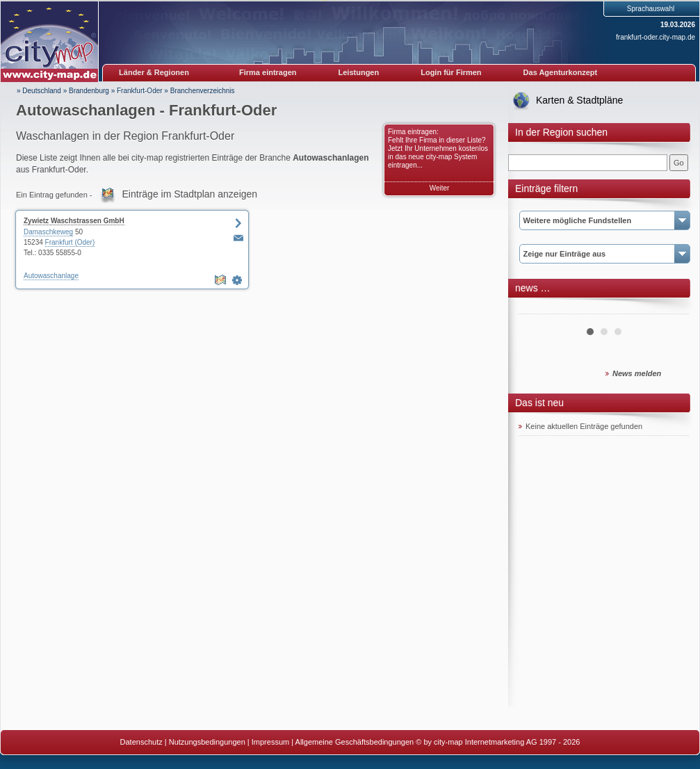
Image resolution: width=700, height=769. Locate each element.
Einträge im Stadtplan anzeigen (190, 194)
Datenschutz (141, 742)
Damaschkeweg (48, 232)
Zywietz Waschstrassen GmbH (74, 221)
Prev (537, 309)
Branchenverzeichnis (203, 91)
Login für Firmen (451, 72)
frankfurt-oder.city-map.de (656, 37)
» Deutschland (39, 91)
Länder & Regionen (154, 72)
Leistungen (359, 72)
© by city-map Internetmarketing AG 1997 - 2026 (498, 742)
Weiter (440, 188)
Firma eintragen (268, 72)
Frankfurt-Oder (140, 91)
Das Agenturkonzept (561, 72)
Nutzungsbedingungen (207, 742)
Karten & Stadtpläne (579, 100)
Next (671, 309)
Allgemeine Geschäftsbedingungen (355, 742)
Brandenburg (89, 91)
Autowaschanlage (51, 276)
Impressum (270, 742)
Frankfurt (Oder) (70, 242)
